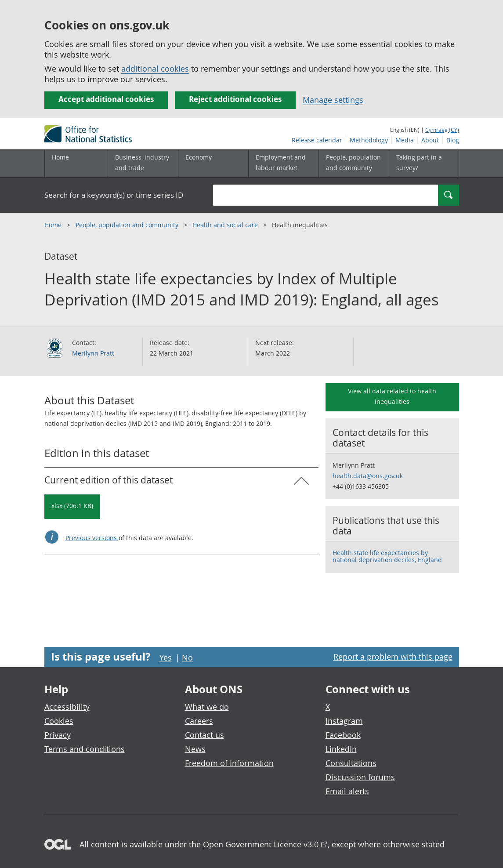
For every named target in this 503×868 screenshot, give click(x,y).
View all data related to (392, 396)
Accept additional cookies (106, 99)
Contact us (204, 735)
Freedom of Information (229, 763)
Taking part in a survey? (419, 162)
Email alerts (347, 791)
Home (60, 157)
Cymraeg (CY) (442, 130)
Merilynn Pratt (93, 353)
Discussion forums (360, 777)
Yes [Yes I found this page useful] (166, 657)
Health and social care (226, 225)
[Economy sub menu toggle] (213, 163)
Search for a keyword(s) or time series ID (114, 195)
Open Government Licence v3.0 (261, 844)
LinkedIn (341, 749)
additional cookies (155, 69)
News (195, 749)
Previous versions (92, 538)
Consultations (351, 763)
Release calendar (317, 140)
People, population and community (128, 225)
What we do (207, 707)
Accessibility (67, 707)
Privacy (58, 735)
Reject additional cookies (235, 99)
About (430, 140)
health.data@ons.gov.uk (368, 476)
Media (405, 140)
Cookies (59, 721)
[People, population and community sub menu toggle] (354, 163)
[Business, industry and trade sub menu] (143, 163)
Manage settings (333, 100)
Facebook (343, 735)
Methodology (369, 140)
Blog (453, 140)
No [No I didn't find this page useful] (187, 657)
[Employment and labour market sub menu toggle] (283, 163)
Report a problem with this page (393, 657)
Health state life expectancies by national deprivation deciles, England (387, 556)
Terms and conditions (85, 749)
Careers (199, 721)
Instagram (344, 721)
